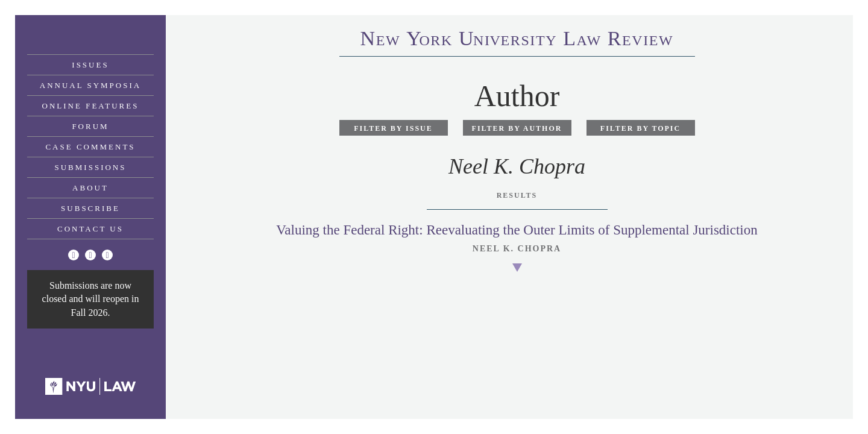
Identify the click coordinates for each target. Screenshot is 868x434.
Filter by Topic (640, 128)
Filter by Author (517, 128)
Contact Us (90, 229)
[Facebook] (90, 255)
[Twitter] (74, 255)
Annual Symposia (90, 85)
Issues (90, 65)
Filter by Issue (393, 128)
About (90, 188)
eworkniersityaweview (517, 40)
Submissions (91, 167)
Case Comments (90, 147)
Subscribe (90, 208)
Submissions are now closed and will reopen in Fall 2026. (91, 299)
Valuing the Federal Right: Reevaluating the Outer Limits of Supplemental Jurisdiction (517, 230)
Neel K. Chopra (517, 249)
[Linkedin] (107, 255)
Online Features (91, 106)
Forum (90, 126)
